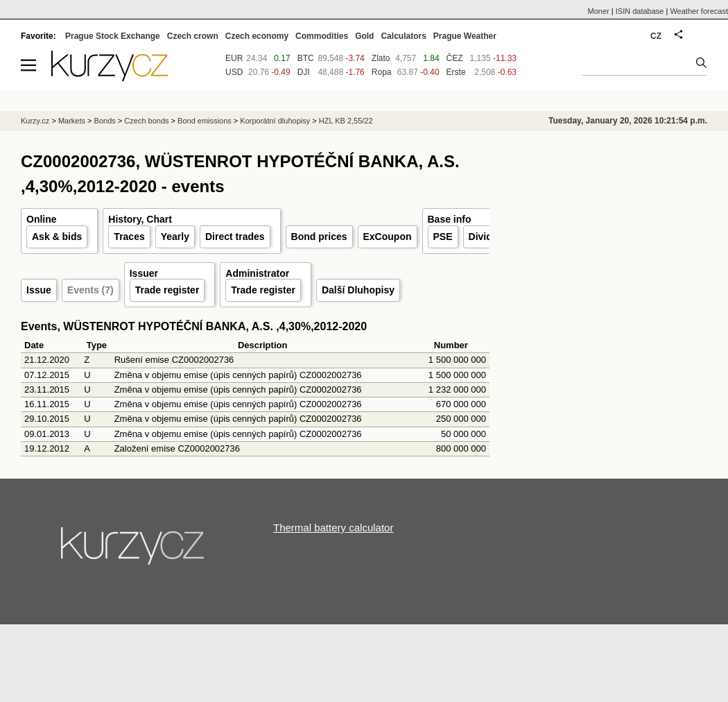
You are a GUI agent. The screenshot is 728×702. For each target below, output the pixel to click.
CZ (656, 36)
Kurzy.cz (35, 121)
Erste (456, 72)
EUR (234, 58)
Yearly (175, 237)
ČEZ (455, 58)
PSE (443, 237)
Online (42, 219)
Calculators (403, 36)
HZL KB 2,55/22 (346, 121)
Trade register (167, 290)
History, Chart (140, 219)
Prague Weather (465, 36)
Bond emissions (205, 121)
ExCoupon (388, 237)
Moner (599, 11)
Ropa (382, 72)
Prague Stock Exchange (113, 36)
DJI (304, 72)
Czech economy (257, 36)
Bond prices (319, 237)
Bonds (105, 121)
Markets (72, 121)
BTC (306, 58)
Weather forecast (699, 11)
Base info (450, 219)
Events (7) (90, 290)
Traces (129, 237)
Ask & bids (57, 237)
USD (234, 72)
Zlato (381, 58)
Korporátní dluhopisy (275, 121)
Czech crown (193, 36)
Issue (39, 290)
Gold (364, 36)
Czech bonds (146, 121)
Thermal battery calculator (333, 528)
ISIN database (640, 11)
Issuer (144, 273)
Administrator (257, 273)
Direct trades (235, 237)
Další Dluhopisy (358, 290)
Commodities (322, 36)
